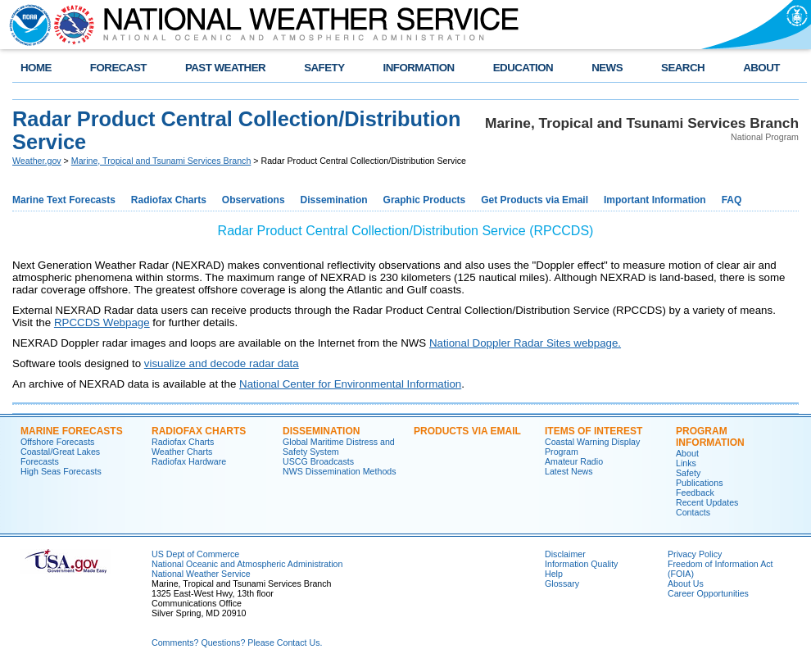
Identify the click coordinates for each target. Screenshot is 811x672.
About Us (686, 583)
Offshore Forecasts (57, 442)
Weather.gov (37, 161)
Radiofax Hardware (189, 461)
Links (686, 463)
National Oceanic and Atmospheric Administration (247, 564)
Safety (688, 473)
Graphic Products (425, 200)
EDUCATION (523, 68)
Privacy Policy (695, 554)
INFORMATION (419, 68)
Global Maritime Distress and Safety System (339, 447)
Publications (699, 483)
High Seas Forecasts (61, 471)
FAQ (732, 200)
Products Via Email (467, 431)
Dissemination (334, 200)
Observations (254, 200)
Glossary (562, 583)
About (687, 453)
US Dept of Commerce (195, 554)
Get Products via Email (535, 200)
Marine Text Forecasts (64, 200)
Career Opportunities (708, 593)
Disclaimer (565, 554)
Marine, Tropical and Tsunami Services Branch (161, 161)
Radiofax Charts (169, 200)
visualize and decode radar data (222, 363)
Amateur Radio (574, 461)
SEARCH (683, 68)
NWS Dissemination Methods (340, 471)
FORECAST (118, 68)
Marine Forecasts (72, 431)
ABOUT (761, 68)
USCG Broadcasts (318, 461)
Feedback (695, 493)
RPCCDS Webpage (102, 322)
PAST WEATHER (225, 68)
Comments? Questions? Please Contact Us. (237, 642)
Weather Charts (182, 452)
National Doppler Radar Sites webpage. (525, 343)
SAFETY (324, 68)
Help (554, 574)
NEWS (607, 68)
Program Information (710, 437)
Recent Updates (707, 502)
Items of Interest (594, 431)
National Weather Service (201, 574)
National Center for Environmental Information (350, 384)
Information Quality (581, 564)
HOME (36, 68)
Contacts (693, 512)
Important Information (655, 200)
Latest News (569, 471)
